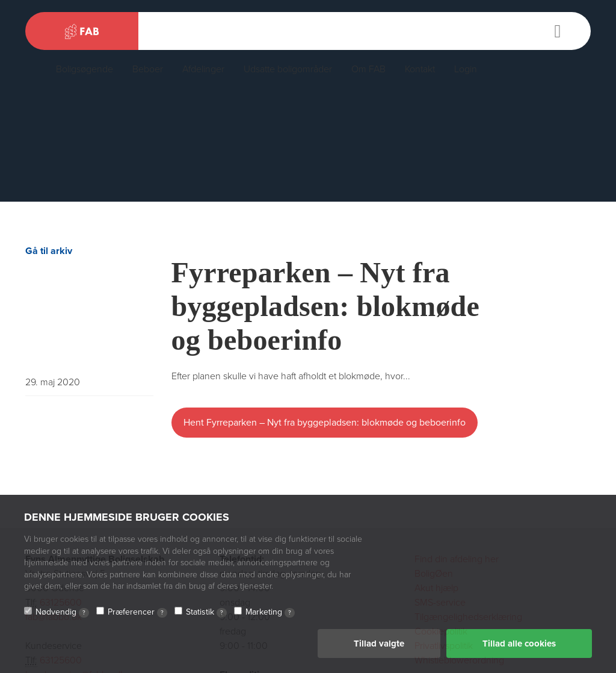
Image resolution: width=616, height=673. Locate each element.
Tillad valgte (379, 644)
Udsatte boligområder (288, 69)
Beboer (148, 69)
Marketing (270, 612)
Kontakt (420, 69)
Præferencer (137, 612)
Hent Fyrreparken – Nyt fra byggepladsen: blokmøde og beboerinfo (325, 423)
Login (466, 69)
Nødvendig (62, 612)
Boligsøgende (85, 69)
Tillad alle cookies (519, 644)
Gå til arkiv (49, 251)
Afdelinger (203, 69)
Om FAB (368, 69)
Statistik (206, 612)
